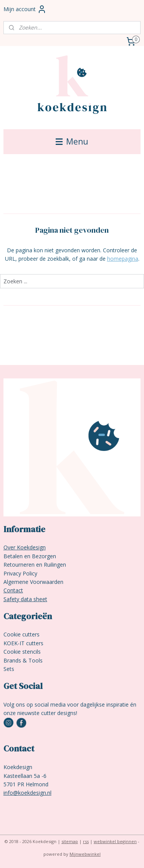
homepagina (123, 259)
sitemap (70, 841)
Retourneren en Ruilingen (35, 565)
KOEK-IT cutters (23, 643)
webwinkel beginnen (115, 841)
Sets (9, 669)
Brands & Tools (23, 660)
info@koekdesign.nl (27, 793)
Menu (72, 141)
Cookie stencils (22, 652)
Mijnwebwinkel (85, 854)
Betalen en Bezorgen (30, 556)
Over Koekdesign (25, 547)
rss (86, 841)
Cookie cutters (22, 634)
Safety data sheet (25, 599)
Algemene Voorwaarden (33, 582)
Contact (13, 590)
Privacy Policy (20, 573)
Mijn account (25, 9)
